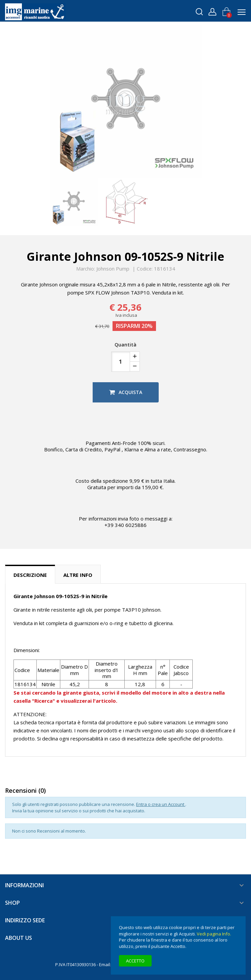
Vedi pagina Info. (214, 934)
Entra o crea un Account (161, 804)
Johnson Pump (113, 269)
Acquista (126, 392)
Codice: (145, 269)
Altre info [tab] (78, 575)
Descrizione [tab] (30, 575)
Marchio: (86, 269)
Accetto (135, 961)
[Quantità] (121, 362)
